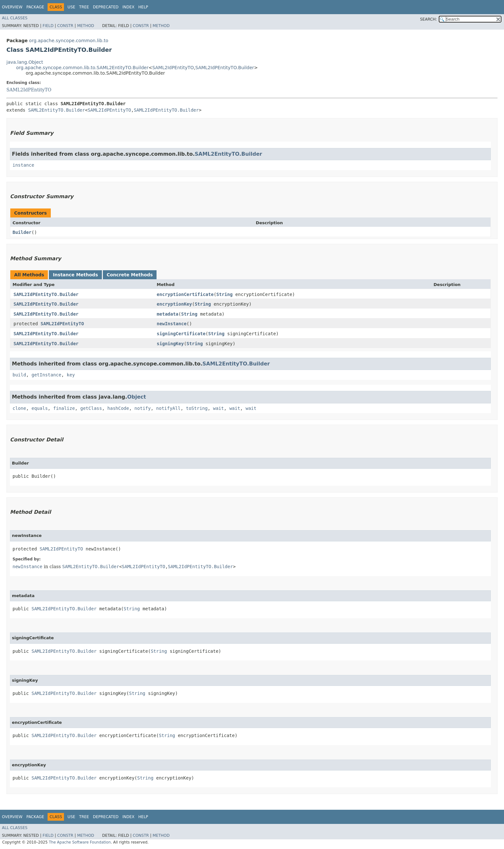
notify (143, 408)
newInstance (172, 324)
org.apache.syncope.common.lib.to (68, 41)
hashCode (118, 408)
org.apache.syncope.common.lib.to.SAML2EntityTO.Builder (82, 68)
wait (219, 408)
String (225, 294)
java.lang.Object (25, 62)
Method (86, 26)
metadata (168, 314)
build (19, 375)
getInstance (46, 375)
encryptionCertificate (185, 294)
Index (129, 7)
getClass (91, 408)
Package (35, 7)
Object (137, 397)
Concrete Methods (130, 275)
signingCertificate (181, 334)
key (71, 375)
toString (197, 408)
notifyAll (168, 408)
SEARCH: (429, 19)
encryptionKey (175, 304)
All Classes (15, 18)
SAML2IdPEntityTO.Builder (225, 68)
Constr (65, 26)
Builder (22, 232)
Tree (84, 7)
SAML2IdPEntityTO (173, 68)
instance (23, 165)
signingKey (170, 344)
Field (48, 26)
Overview (12, 7)
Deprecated (106, 7)
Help (143, 7)
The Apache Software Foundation (80, 842)
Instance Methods (75, 275)
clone (19, 408)
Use (71, 7)
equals (40, 408)
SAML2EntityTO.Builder (56, 110)
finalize (64, 408)
